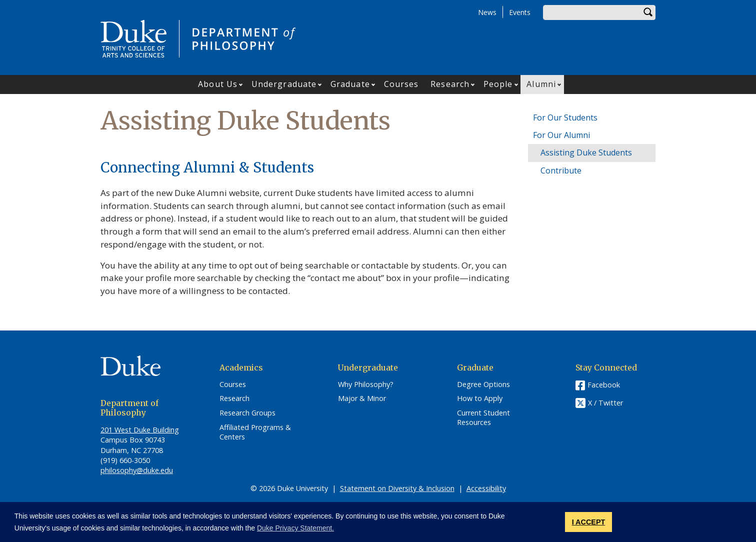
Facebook (604, 385)
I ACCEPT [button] (589, 522)
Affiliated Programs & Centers (255, 432)
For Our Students (565, 117)
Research (450, 84)
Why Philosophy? (366, 384)
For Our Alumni (561, 135)
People (498, 84)
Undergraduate (284, 84)
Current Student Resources (483, 418)
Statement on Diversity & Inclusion (397, 488)
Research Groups (247, 413)
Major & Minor (362, 398)
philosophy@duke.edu (137, 470)
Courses (401, 84)
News (487, 12)
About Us (218, 84)
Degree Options (483, 384)
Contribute (561, 170)
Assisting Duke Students (586, 152)
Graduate (350, 84)
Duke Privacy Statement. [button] (295, 528)
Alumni (541, 84)
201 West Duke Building (140, 430)
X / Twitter (605, 403)
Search (648, 12)
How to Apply (480, 398)
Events (520, 12)
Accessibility (486, 488)
